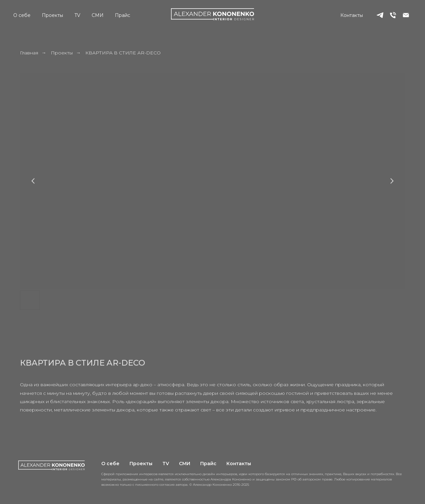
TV (77, 15)
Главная (29, 53)
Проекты (52, 15)
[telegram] (380, 15)
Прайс (123, 15)
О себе (22, 15)
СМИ (98, 15)
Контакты (352, 15)
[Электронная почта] (406, 15)
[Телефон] (393, 15)
